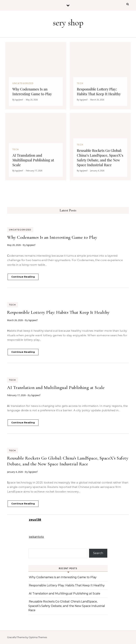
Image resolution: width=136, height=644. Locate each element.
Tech (12, 305)
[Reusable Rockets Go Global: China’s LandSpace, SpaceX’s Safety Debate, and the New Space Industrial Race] (100, 147)
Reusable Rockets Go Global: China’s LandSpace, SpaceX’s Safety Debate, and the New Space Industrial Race (67, 606)
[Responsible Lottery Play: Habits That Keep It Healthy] (100, 76)
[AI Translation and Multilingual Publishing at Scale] (36, 147)
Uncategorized (20, 230)
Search (98, 553)
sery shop (68, 23)
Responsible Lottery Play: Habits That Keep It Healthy (58, 312)
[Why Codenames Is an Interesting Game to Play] (36, 76)
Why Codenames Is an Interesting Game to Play (52, 237)
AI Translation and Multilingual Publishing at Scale (56, 387)
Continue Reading (23, 277)
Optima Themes (38, 637)
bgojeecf (31, 245)
